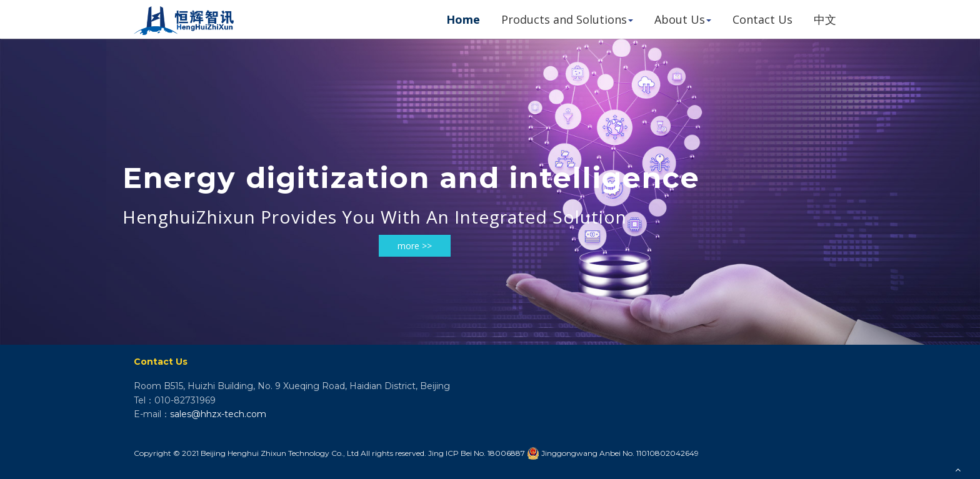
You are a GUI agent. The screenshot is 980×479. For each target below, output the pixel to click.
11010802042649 (667, 453)
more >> (415, 246)
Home (463, 19)
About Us (683, 19)
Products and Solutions (567, 19)
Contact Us (762, 19)
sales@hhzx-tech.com (218, 414)
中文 (825, 19)
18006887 (506, 453)
